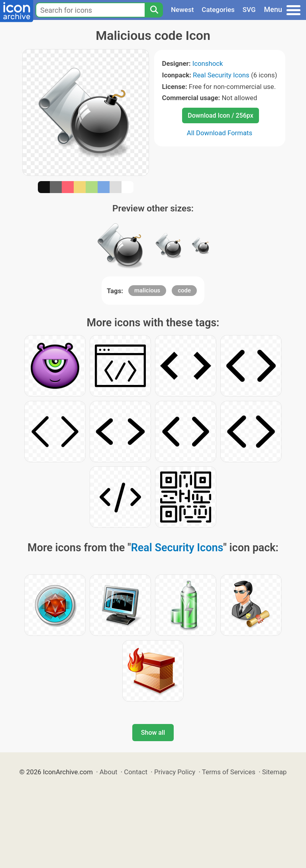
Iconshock (208, 63)
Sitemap (275, 772)
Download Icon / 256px (220, 115)
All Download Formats (220, 133)
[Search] (154, 10)
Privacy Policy (175, 772)
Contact (136, 772)
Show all (153, 733)
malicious (147, 290)
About (109, 772)
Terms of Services (229, 772)
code (184, 290)
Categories (218, 10)
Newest (182, 10)
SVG (249, 10)
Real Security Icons (221, 75)
